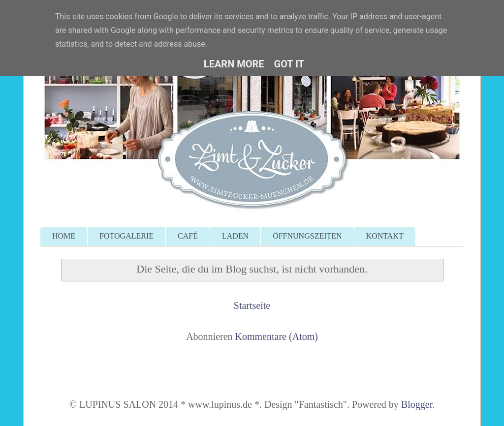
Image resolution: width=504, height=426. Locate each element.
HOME (64, 236)
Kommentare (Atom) (277, 336)
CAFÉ (188, 236)
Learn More (234, 64)
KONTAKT (385, 236)
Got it (289, 64)
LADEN (235, 236)
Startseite (252, 305)
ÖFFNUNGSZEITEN (307, 236)
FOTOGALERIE (126, 236)
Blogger (417, 404)
